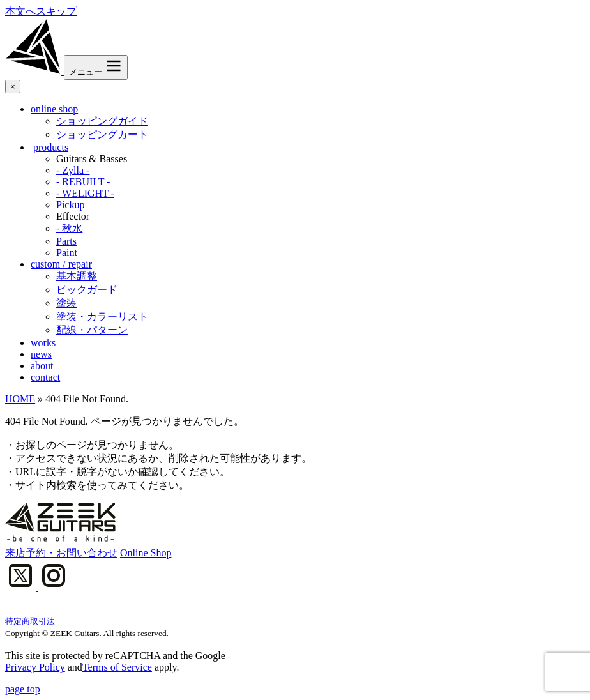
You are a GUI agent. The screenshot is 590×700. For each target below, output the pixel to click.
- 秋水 (69, 228)
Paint (67, 253)
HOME (20, 399)
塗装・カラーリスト (102, 316)
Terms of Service (117, 667)
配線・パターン (92, 330)
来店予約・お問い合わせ (61, 553)
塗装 (66, 303)
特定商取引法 (30, 621)
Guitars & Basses (92, 159)
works (43, 343)
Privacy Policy (35, 667)
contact (45, 377)
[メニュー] (96, 67)
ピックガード (87, 290)
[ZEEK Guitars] (34, 71)
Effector (73, 216)
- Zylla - (73, 170)
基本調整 (77, 276)
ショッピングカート (102, 134)
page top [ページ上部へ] (23, 689)
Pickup (70, 205)
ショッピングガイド (102, 121)
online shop (54, 109)
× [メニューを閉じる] (13, 87)
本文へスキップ (41, 11)
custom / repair (61, 264)
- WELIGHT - (85, 193)
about (42, 366)
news (41, 354)
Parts (66, 241)
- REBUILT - (83, 182)
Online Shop (146, 553)
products (51, 147)
